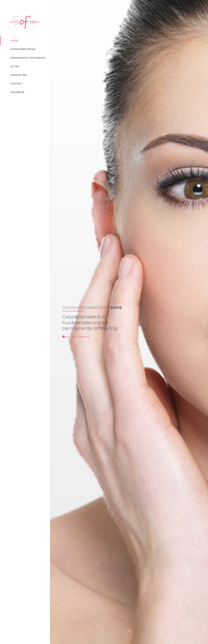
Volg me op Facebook (76, 337)
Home (14, 41)
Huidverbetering (23, 49)
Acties (15, 66)
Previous (53, 323)
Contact (17, 84)
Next (205, 323)
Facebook (17, 92)
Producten (19, 75)
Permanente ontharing (28, 58)
